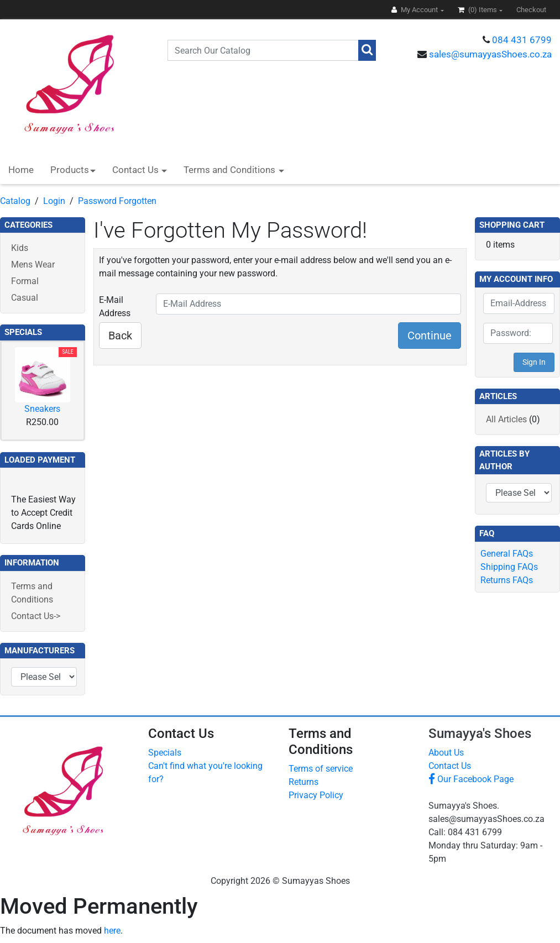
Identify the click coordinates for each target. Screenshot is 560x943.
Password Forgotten (117, 201)
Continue (430, 336)
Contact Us (137, 170)
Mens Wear (33, 264)
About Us (446, 753)
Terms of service (321, 769)
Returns (303, 782)
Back (120, 336)
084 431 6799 (522, 40)
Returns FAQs (507, 580)
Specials (165, 753)
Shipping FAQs (509, 567)
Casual (25, 298)
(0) (478, 10)
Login (54, 201)
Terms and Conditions (231, 170)
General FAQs (507, 554)
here (112, 931)
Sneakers (42, 409)
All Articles (506, 419)
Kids (20, 248)
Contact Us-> (36, 616)
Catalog (15, 201)
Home (21, 170)
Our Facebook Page (471, 779)
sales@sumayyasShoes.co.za (490, 54)
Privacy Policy (316, 795)
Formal (25, 281)
